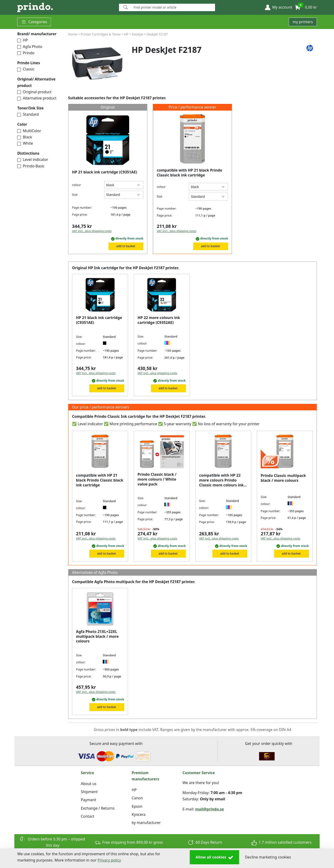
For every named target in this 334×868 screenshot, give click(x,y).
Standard (28, 114)
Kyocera (139, 814)
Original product (34, 92)
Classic (26, 69)
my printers (303, 22)
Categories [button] (34, 22)
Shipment (89, 792)
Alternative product (37, 98)
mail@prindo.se (210, 809)
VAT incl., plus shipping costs (92, 231)
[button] (279, 7)
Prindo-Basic (31, 166)
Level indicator (33, 160)
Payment (88, 800)
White (25, 143)
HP (22, 40)
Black (25, 137)
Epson (137, 806)
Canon (137, 798)
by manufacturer (146, 823)
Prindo (26, 53)
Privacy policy (109, 860)
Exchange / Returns (98, 808)
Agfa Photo (30, 47)
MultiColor (29, 131)
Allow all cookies (214, 857)
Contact (87, 816)
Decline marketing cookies (268, 857)
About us (88, 784)
